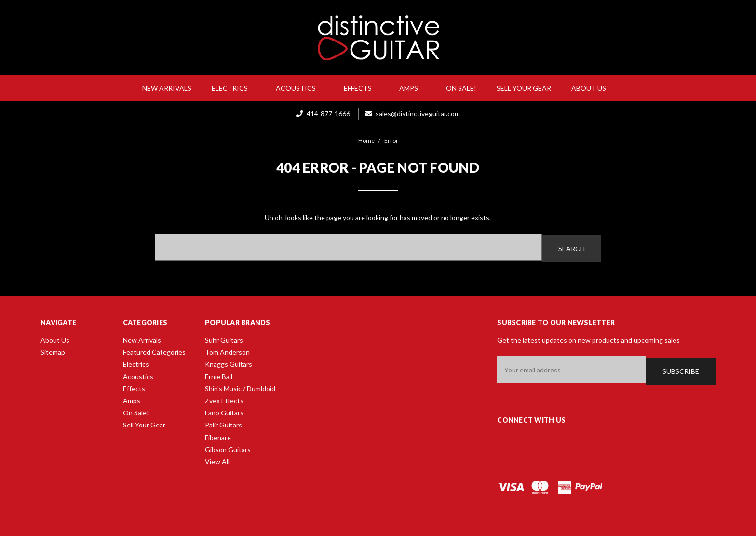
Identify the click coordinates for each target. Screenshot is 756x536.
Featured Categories (154, 350)
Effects (362, 88)
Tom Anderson (227, 350)
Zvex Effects (224, 399)
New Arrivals (167, 88)
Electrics (234, 88)
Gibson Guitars (228, 447)
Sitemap (53, 350)
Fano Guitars (224, 411)
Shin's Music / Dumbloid (240, 387)
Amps (412, 88)
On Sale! (461, 88)
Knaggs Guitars (229, 363)
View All (217, 460)
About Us (593, 88)
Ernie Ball (219, 375)
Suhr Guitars (224, 338)
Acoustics (300, 88)
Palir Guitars (223, 423)
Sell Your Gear (524, 88)
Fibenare (218, 435)
